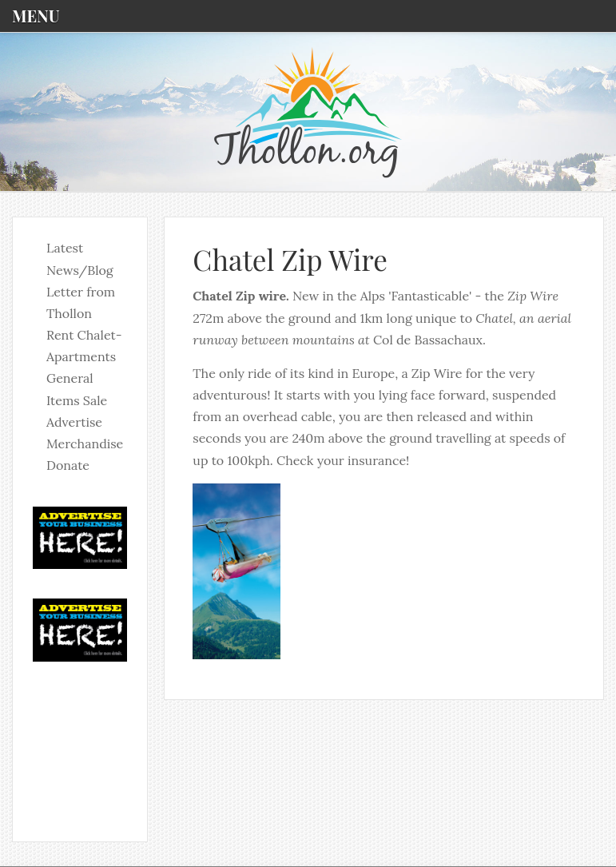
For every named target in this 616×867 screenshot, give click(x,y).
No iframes (80, 742)
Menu (36, 16)
